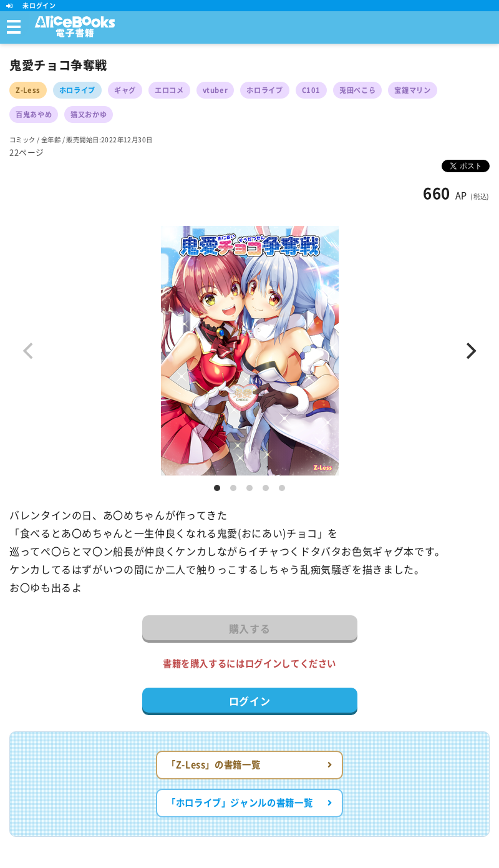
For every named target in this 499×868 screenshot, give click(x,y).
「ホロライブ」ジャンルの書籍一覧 (249, 803)
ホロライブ (77, 90)
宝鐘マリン (412, 90)
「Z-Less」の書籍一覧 (249, 765)
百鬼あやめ (34, 115)
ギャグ (125, 90)
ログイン (250, 701)
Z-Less (28, 90)
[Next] (470, 351)
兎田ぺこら (357, 90)
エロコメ (169, 90)
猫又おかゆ (89, 115)
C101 (312, 90)
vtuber (216, 90)
